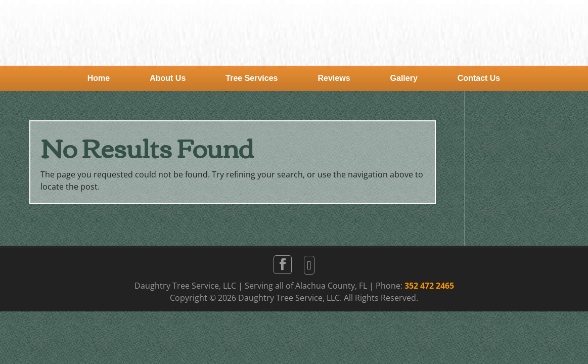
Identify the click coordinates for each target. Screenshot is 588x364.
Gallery (404, 78)
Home (99, 78)
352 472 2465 (429, 286)
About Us (168, 78)
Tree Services (252, 78)
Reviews (334, 78)
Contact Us (479, 78)
